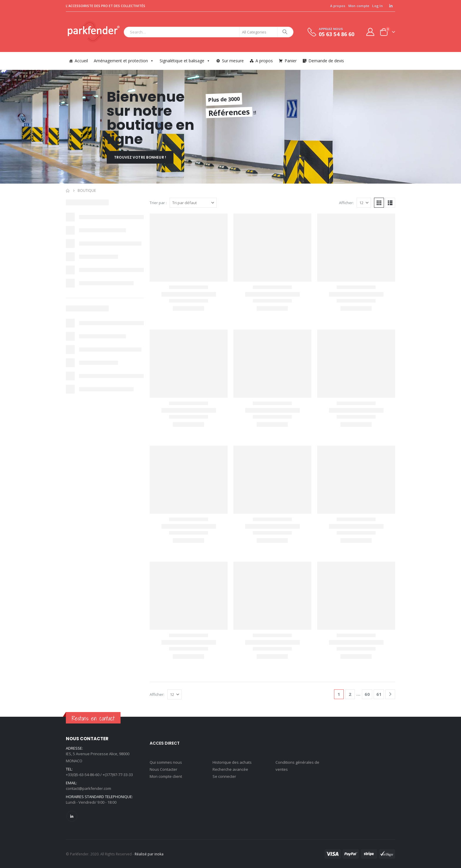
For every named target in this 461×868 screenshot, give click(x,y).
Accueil (81, 61)
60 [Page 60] (367, 694)
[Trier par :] (193, 203)
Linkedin (72, 816)
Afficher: (346, 203)
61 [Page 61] (379, 694)
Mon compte (359, 6)
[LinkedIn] (391, 6)
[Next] (390, 694)
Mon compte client (166, 776)
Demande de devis (326, 61)
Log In (378, 6)
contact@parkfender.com (88, 788)
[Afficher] (364, 203)
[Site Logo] (93, 32)
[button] (379, 203)
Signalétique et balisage (185, 61)
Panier (291, 61)
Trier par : (158, 203)
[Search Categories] (258, 32)
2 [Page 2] (350, 694)
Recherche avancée (230, 769)
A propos (338, 6)
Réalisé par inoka (149, 854)
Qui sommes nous (166, 762)
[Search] (285, 32)
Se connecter (224, 776)
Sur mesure (233, 61)
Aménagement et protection (124, 61)
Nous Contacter (163, 769)
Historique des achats (232, 762)
